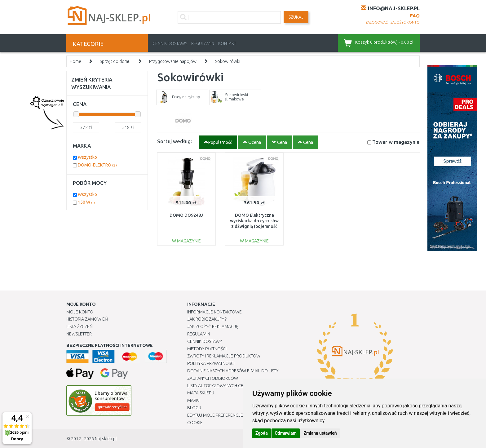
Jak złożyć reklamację (213, 326)
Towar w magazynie (396, 142)
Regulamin (203, 43)
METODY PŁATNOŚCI (207, 349)
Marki (193, 400)
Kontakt (227, 43)
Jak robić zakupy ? (207, 319)
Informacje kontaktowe (214, 312)
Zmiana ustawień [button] (320, 433)
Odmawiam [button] (286, 433)
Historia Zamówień (87, 319)
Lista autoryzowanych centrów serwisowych (238, 386)
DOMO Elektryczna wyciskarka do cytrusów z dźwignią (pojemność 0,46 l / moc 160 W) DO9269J (254, 226)
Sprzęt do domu (115, 61)
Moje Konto (80, 312)
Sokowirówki (228, 61)
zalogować (377, 22)
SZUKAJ (296, 17)
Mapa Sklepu (201, 393)
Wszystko (87, 157)
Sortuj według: (175, 141)
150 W (86, 202)
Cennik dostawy (170, 43)
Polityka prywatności (211, 363)
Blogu (194, 408)
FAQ (415, 16)
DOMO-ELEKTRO (97, 165)
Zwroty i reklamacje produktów (224, 356)
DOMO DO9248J (186, 215)
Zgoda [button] (262, 433)
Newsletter (79, 334)
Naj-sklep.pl (106, 439)
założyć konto (405, 22)
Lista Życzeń (80, 326)
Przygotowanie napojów (173, 61)
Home (75, 61)
